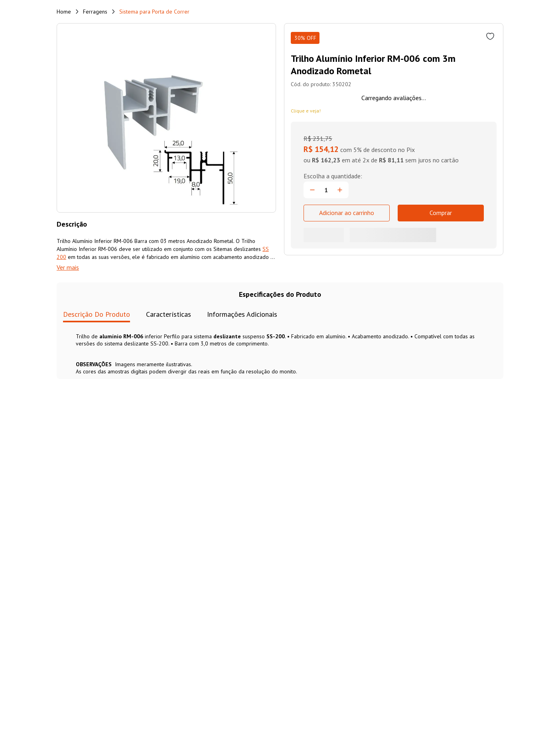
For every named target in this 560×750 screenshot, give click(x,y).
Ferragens (95, 12)
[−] (312, 190)
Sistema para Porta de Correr (154, 12)
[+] (340, 190)
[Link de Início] (64, 12)
